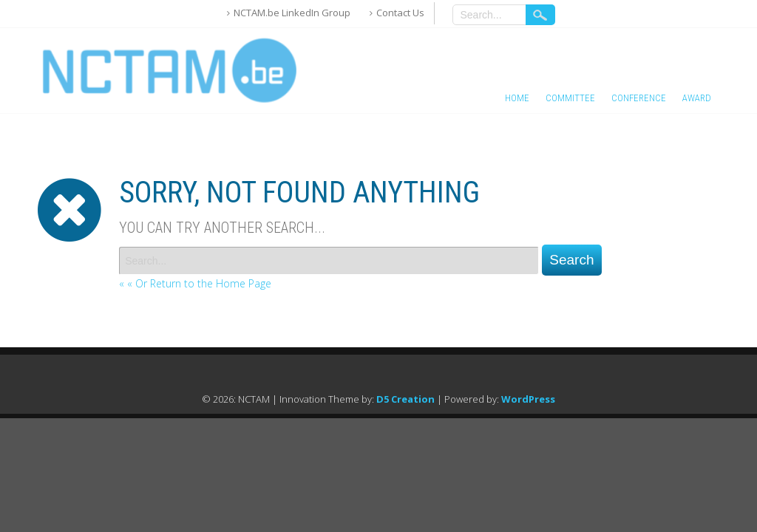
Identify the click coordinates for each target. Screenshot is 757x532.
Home (517, 98)
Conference (639, 98)
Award (697, 98)
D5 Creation (405, 399)
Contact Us (400, 13)
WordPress (528, 399)
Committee (570, 98)
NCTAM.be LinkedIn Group (292, 13)
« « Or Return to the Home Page (195, 283)
